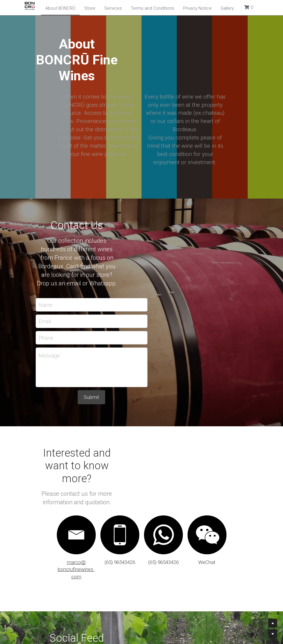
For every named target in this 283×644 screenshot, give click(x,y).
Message (99, 283)
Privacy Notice (197, 8)
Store (90, 8)
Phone (96, 265)
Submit (141, 325)
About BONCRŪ (60, 8)
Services (113, 8)
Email (95, 249)
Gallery (227, 8)
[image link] (223, 433)
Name (96, 232)
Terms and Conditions (153, 8)
